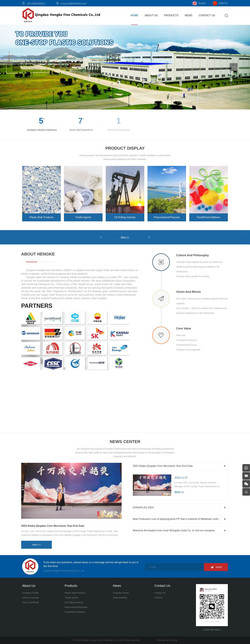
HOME (134, 15)
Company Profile (30, 593)
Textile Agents (83, 215)
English (202, 3)
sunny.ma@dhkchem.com (73, 4)
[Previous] (16, 67)
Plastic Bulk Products (41, 215)
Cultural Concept (30, 598)
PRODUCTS (171, 15)
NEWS (188, 15)
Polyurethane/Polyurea (167, 215)
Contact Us (160, 593)
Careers (158, 598)
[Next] (234, 67)
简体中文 (223, 3)
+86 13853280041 (36, 4)
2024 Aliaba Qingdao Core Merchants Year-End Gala (45, 526)
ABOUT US (151, 15)
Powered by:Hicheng (167, 640)
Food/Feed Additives (209, 215)
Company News (121, 593)
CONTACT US (207, 15)
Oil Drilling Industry (125, 215)
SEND (219, 567)
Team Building (120, 598)
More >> (29, 545)
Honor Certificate (31, 602)
